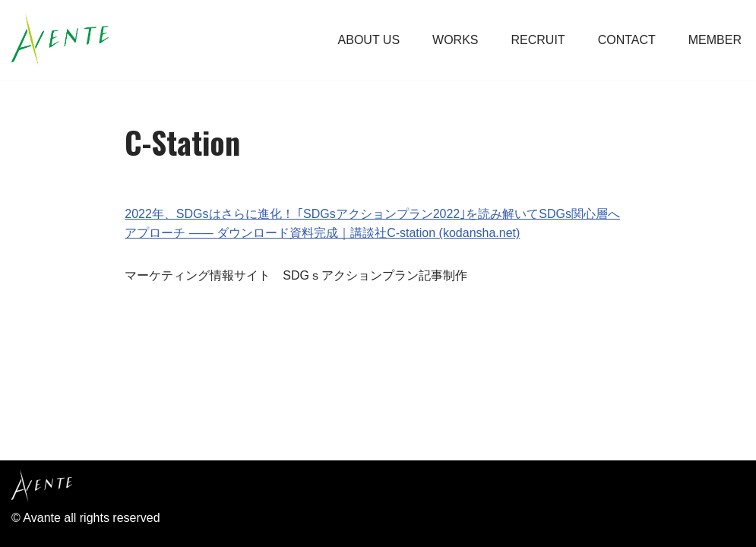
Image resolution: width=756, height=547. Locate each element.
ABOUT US (369, 40)
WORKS (455, 40)
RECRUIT (538, 40)
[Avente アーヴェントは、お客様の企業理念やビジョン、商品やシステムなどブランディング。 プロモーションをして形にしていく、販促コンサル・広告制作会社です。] (60, 40)
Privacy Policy (52, 441)
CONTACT (627, 40)
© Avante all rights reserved (86, 518)
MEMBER (715, 40)
